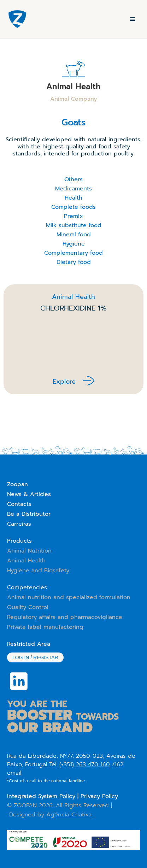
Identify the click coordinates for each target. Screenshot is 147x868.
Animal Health (26, 561)
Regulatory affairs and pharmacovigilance (65, 617)
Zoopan (17, 484)
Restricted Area (29, 644)
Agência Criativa (69, 815)
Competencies (27, 587)
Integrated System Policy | (44, 796)
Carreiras (19, 524)
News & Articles (29, 494)
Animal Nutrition (29, 551)
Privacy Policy (99, 796)
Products (19, 541)
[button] (133, 19)
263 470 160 (93, 764)
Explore (64, 382)
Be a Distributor (29, 514)
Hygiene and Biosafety (38, 571)
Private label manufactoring (45, 627)
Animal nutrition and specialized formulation (69, 597)
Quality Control (28, 607)
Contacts (19, 504)
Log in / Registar (35, 657)
